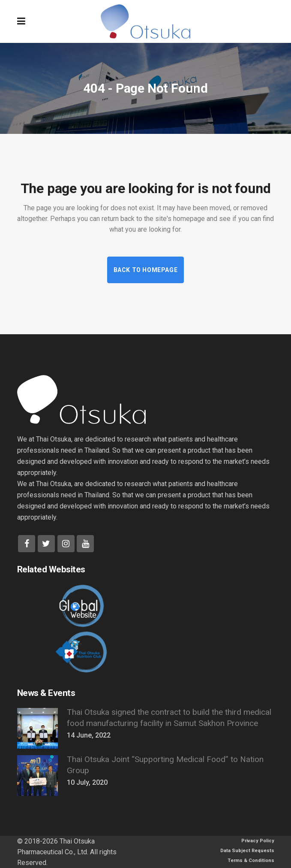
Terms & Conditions (251, 860)
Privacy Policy (258, 841)
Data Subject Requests (247, 851)
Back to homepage (146, 270)
